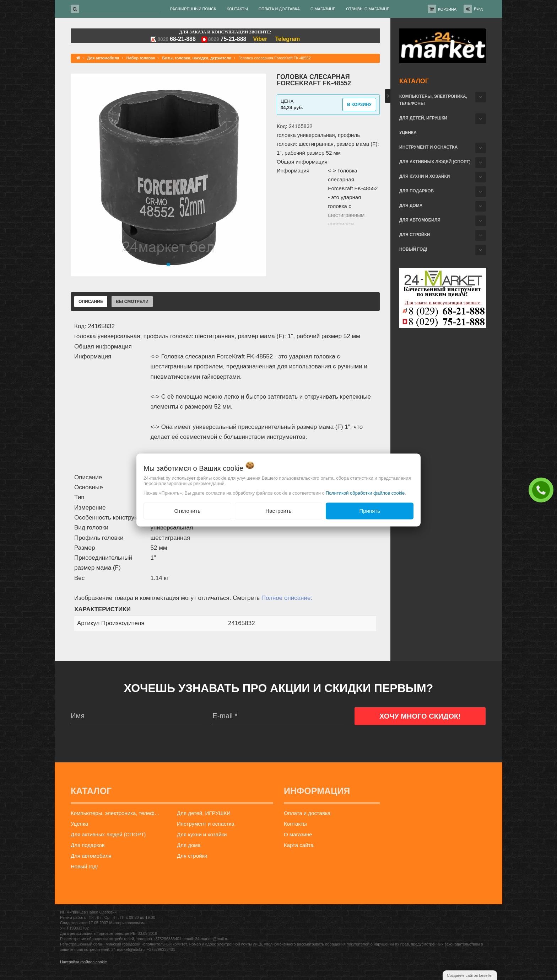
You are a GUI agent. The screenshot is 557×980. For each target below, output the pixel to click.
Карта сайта (299, 845)
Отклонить (187, 511)
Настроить (278, 511)
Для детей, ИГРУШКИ (423, 118)
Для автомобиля (420, 220)
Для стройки (415, 235)
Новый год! (413, 249)
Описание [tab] (91, 302)
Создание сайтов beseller (470, 975)
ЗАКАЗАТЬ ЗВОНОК (543, 490)
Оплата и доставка (307, 813)
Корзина (447, 9)
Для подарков (417, 191)
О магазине (298, 834)
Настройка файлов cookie (83, 962)
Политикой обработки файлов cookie (365, 493)
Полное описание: (287, 598)
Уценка (408, 133)
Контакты (295, 824)
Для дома (411, 206)
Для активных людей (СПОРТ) (435, 162)
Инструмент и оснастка (428, 147)
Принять (370, 511)
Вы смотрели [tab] (132, 302)
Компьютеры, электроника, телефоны (433, 100)
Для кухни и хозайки (424, 176)
